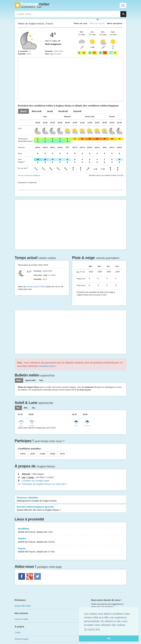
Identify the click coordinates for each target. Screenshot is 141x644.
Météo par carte (81, 23)
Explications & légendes (27, 182)
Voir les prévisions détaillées (29, 175)
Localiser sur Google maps (36, 481)
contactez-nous (47, 366)
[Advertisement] (71, 79)
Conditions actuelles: (30, 449)
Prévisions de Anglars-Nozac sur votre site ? (44, 484)
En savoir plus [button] (92, 629)
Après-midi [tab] (30, 380)
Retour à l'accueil (33, 5)
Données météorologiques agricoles (71, 509)
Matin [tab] (19, 380)
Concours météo (22, 619)
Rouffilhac (71, 530)
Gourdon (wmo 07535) (36, 287)
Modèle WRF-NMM (23, 606)
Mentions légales (22, 639)
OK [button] (109, 638)
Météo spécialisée (115, 23)
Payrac (71, 550)
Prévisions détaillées (71, 499)
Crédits (18, 633)
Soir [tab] (41, 380)
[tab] (24, 111)
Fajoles (71, 540)
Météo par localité (97, 23)
